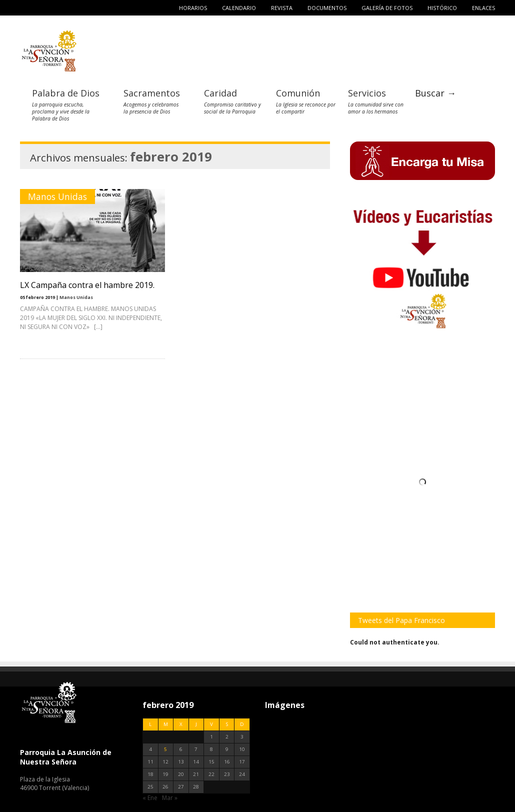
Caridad (220, 93)
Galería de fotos (387, 8)
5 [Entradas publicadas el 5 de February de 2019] (165, 749)
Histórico (442, 8)
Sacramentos (152, 93)
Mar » (170, 798)
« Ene (150, 798)
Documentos (327, 8)
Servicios (367, 93)
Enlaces (483, 8)
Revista (282, 8)
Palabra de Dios (66, 93)
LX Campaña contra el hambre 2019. (87, 285)
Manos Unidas (57, 196)
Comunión (298, 93)
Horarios (193, 8)
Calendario (239, 8)
